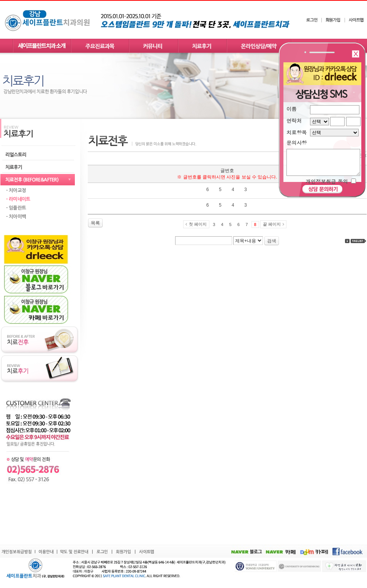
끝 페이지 (272, 224)
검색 (272, 241)
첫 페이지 (198, 224)
